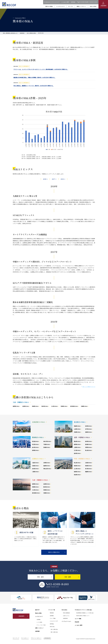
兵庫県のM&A (47, 463)
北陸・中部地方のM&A (82, 437)
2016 (62, 179)
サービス (71, 6)
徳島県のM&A (77, 472)
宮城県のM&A (77, 432)
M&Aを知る (93, 6)
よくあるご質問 (65, 2)
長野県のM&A (88, 447)
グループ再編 (53, 618)
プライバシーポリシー (36, 638)
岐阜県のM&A (88, 441)
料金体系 (77, 622)
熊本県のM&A (45, 406)
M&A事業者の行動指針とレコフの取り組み (85, 613)
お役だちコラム (66, 616)
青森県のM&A (77, 426)
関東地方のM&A (38, 437)
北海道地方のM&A (39, 422)
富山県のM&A (88, 450)
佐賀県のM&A (26, 406)
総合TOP (37, 610)
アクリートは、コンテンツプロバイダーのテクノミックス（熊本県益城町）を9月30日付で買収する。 (41, 69)
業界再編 (52, 624)
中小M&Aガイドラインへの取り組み (83, 610)
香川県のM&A (88, 469)
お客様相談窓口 (47, 638)
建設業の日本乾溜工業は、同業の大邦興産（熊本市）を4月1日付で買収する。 (35, 78)
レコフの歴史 (39, 622)
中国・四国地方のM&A (82, 459)
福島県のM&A (88, 432)
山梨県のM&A (77, 447)
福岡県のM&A (16, 406)
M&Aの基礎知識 (66, 613)
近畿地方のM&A (38, 459)
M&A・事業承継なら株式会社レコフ (10, 33)
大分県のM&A (54, 406)
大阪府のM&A (35, 463)
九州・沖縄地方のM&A (31, 33)
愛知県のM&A (77, 441)
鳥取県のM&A (77, 466)
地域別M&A (22, 33)
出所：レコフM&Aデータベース (89, 387)
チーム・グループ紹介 (41, 625)
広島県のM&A (88, 463)
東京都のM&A (35, 441)
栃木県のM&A (35, 447)
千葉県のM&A (47, 444)
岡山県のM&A (77, 463)
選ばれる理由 (49, 6)
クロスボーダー (53, 621)
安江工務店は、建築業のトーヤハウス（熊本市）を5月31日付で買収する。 (34, 86)
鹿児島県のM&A (74, 406)
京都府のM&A (35, 466)
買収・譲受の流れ (54, 632)
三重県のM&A (35, 472)
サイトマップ (16, 638)
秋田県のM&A (88, 426)
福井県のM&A (77, 453)
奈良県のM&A (35, 469)
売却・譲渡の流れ (54, 629)
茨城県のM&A (47, 447)
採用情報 (73, 2)
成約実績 (37, 631)
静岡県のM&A (77, 444)
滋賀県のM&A (47, 466)
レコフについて (60, 6)
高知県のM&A (77, 475)
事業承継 (52, 613)
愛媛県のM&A (88, 472)
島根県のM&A (88, 466)
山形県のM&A (77, 429)
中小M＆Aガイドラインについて (52, 2)
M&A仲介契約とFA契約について (83, 616)
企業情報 (39, 620)
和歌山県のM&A (47, 469)
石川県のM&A (77, 450)
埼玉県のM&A (35, 444)
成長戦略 (52, 616)
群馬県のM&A (35, 450)
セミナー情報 (78, 619)
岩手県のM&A (88, 429)
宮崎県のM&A (64, 406)
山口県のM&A (77, 469)
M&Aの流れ (52, 627)
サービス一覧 (52, 610)
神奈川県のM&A (47, 441)
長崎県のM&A (35, 406)
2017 (53, 179)
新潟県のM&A (88, 444)
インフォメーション (66, 621)
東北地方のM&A (80, 422)
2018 (45, 179)
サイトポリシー (25, 638)
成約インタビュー (81, 6)
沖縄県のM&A (84, 406)
